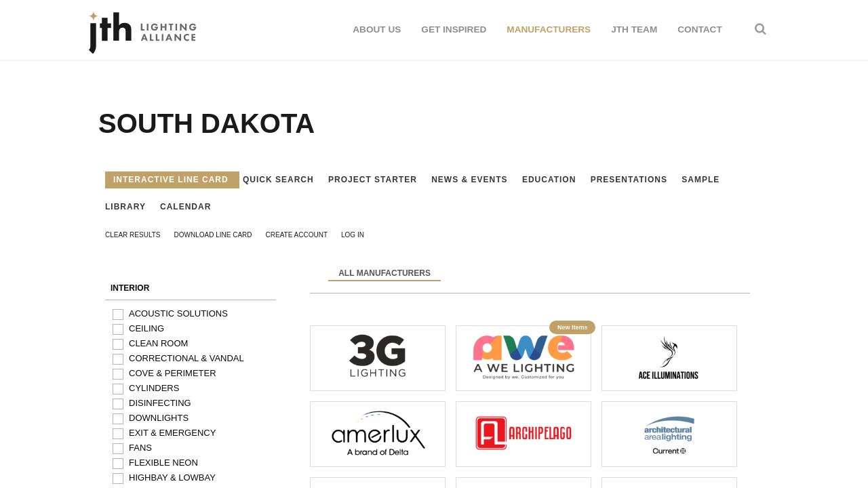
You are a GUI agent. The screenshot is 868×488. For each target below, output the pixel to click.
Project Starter (374, 180)
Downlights (159, 418)
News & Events (471, 180)
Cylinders (154, 388)
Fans (140, 448)
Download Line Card (213, 235)
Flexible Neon (163, 463)
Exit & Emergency (172, 433)
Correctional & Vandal (186, 358)
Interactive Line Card (172, 180)
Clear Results (133, 235)
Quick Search (280, 180)
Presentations (631, 180)
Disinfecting (160, 403)
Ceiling (146, 328)
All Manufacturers (384, 273)
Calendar (185, 207)
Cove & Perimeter (173, 373)
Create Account (297, 235)
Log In (353, 235)
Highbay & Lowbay (172, 477)
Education (551, 180)
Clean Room (158, 343)
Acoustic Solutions (178, 313)
